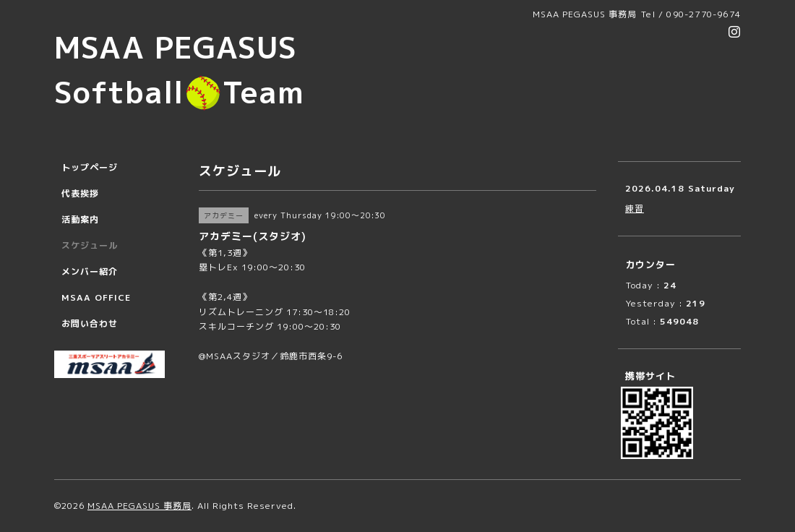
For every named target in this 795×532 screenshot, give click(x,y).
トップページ (90, 167)
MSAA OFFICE (96, 297)
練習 (635, 209)
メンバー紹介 (90, 271)
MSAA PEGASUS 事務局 (139, 506)
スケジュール (90, 245)
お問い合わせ (90, 323)
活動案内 (80, 219)
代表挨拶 (80, 193)
